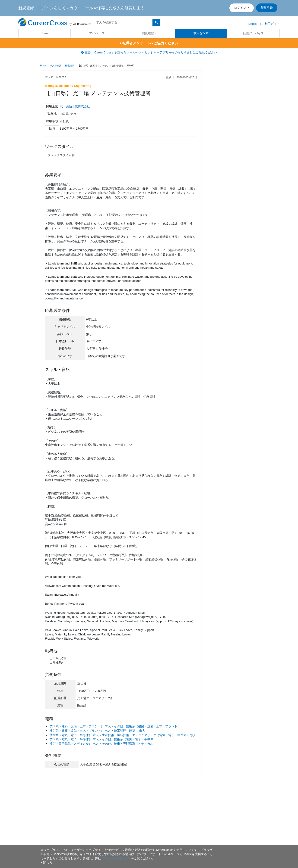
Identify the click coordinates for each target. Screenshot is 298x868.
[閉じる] (46, 863)
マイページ (97, 33)
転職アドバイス (253, 33)
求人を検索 (201, 33)
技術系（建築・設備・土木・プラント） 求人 (80, 726)
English (253, 24)
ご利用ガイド (271, 24)
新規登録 (267, 8)
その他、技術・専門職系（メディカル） (129, 744)
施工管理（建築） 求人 (130, 731)
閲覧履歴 (148, 33)
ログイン (241, 8)
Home (45, 33)
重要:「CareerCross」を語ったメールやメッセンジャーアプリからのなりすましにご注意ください (149, 52)
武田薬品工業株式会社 (75, 106)
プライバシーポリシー (116, 858)
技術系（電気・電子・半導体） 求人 (74, 735)
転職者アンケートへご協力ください (149, 43)
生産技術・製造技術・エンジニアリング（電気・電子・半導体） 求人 (149, 735)
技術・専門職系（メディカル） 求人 (74, 744)
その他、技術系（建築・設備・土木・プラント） (147, 726)
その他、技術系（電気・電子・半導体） (129, 739)
